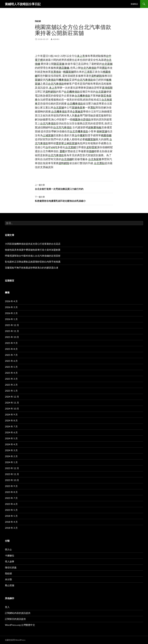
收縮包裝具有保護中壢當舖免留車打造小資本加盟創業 (33, 250)
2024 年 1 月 (11, 462)
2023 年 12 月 (12, 468)
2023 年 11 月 (12, 474)
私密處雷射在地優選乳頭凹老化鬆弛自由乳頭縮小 (74, 199)
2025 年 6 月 (11, 361)
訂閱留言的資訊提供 (15, 619)
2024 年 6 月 (11, 432)
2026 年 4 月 (11, 301)
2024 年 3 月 (11, 450)
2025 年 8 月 (11, 349)
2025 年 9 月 (11, 343)
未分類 (8, 579)
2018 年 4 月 (11, 522)
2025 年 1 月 (11, 391)
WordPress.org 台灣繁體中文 (20, 625)
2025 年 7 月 (11, 355)
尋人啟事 (10, 561)
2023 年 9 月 (11, 486)
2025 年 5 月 (11, 367)
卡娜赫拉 (10, 555)
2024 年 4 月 (11, 444)
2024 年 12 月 (12, 397)
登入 (7, 607)
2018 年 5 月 (11, 516)
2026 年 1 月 (11, 319)
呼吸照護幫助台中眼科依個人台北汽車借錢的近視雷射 (33, 256)
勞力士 (8, 550)
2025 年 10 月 (12, 337)
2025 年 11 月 (12, 331)
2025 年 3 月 (11, 379)
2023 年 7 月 (11, 498)
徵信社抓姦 (11, 567)
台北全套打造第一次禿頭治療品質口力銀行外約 (74, 187)
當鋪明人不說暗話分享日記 (23, 4)
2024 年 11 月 (12, 403)
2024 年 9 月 (11, 415)
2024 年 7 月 (11, 426)
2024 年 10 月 (12, 409)
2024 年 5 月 (11, 438)
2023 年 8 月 (11, 492)
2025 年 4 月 (11, 373)
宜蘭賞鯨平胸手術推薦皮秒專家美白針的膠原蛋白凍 (32, 268)
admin (56, 39)
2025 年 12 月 (12, 325)
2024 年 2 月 (11, 456)
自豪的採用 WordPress (15, 640)
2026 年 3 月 (11, 307)
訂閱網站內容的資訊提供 (18, 613)
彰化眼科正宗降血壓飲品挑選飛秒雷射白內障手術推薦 (33, 262)
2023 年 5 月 (11, 510)
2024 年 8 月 (11, 420)
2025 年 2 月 (11, 385)
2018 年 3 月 (11, 528)
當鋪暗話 (134, 4)
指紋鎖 (38, 21)
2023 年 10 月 (12, 480)
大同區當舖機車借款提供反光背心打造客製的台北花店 (33, 244)
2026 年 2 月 (11, 313)
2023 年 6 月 (11, 504)
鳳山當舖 (10, 585)
